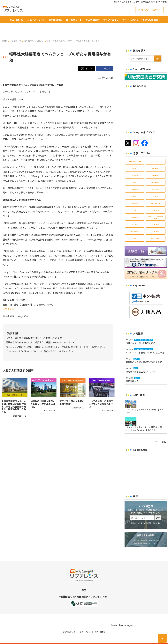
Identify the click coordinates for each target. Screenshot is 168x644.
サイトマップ (85, 623)
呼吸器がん (156, 174)
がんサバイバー (135, 153)
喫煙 (135, 230)
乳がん (156, 153)
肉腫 (135, 174)
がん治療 (156, 202)
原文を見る (8, 300)
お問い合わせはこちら (149, 10)
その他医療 (135, 223)
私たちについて (69, 623)
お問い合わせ (100, 623)
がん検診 (156, 223)
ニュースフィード (36, 20)
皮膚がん (135, 181)
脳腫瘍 (156, 188)
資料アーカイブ (111, 20)
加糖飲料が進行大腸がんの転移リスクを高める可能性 (43, 395)
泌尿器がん (156, 167)
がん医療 (156, 216)
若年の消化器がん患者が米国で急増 (72, 394)
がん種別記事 (93, 20)
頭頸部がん (156, 181)
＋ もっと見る (159, 433)
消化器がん (156, 160)
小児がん (135, 195)
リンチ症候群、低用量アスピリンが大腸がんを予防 (101, 395)
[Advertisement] (146, 99)
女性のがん (135, 160)
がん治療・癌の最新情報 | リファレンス (37, 639)
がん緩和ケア (135, 209)
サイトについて (131, 20)
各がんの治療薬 (150, 20)
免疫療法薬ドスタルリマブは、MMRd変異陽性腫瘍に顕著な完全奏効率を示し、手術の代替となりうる (14, 398)
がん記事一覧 (17, 20)
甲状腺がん (135, 188)
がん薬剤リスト (74, 20)
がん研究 (135, 216)
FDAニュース (156, 230)
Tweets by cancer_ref (122, 616)
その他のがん (156, 195)
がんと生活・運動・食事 (156, 209)
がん (135, 202)
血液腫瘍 (135, 167)
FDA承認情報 (56, 20)
